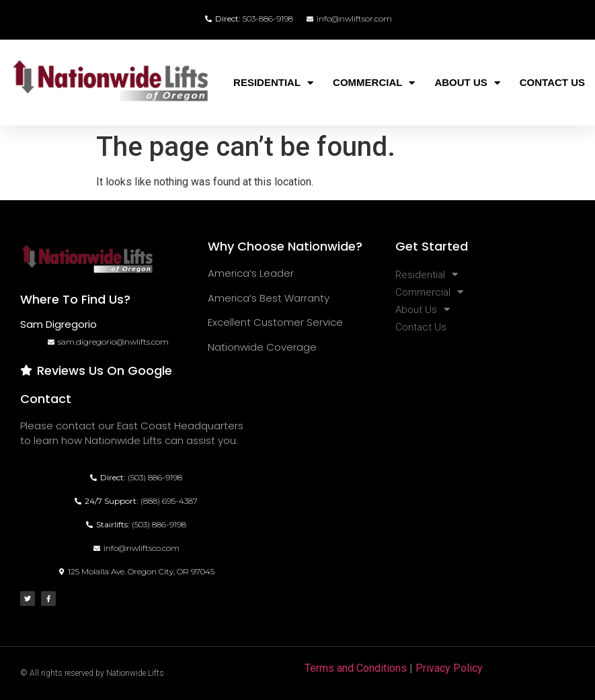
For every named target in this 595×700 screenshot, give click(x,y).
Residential (273, 83)
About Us (467, 83)
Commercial (374, 83)
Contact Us (552, 82)
